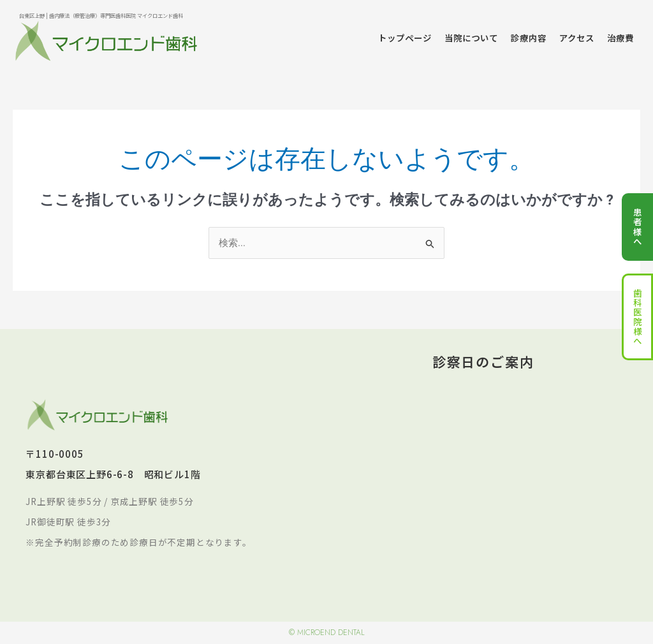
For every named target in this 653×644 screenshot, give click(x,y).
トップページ (405, 38)
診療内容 (529, 38)
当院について (471, 38)
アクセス (577, 38)
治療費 (620, 38)
